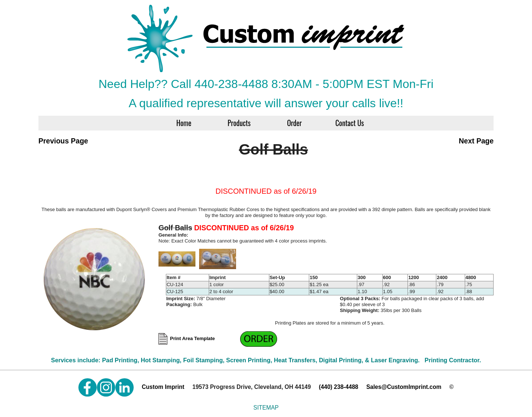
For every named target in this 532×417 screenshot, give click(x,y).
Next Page (476, 141)
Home (184, 123)
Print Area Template (199, 338)
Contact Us (350, 123)
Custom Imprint (163, 387)
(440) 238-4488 (339, 387)
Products (239, 123)
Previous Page (63, 141)
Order (294, 123)
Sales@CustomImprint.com (404, 387)
